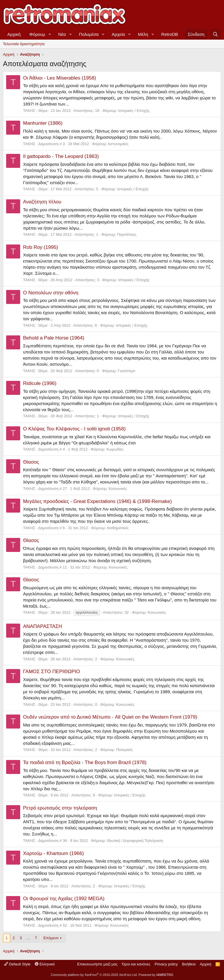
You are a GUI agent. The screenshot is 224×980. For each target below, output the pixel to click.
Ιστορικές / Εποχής (134, 111)
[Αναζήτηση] (215, 34)
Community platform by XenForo (94, 975)
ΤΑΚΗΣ (29, 111)
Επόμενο (51, 938)
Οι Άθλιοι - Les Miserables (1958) (60, 78)
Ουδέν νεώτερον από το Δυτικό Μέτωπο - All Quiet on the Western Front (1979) (110, 717)
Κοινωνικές (118, 489)
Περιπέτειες (127, 234)
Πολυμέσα (89, 34)
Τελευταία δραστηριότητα (24, 44)
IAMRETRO (165, 975)
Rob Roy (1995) (41, 247)
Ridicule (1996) (40, 383)
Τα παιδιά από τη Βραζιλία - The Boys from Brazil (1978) (85, 762)
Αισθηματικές (118, 528)
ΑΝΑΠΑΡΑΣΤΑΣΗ (43, 626)
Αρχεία (118, 34)
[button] (50, 34)
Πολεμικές (125, 750)
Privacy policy (166, 964)
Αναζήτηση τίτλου (42, 202)
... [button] (28, 938)
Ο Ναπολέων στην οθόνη (51, 293)
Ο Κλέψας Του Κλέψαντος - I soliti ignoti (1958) (74, 429)
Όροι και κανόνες (136, 964)
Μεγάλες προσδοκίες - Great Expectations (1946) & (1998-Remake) (97, 501)
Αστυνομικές (118, 144)
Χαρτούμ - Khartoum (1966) (53, 853)
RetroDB (170, 34)
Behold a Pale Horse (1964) (54, 338)
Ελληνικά (45, 964)
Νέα (62, 34)
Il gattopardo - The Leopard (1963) (61, 156)
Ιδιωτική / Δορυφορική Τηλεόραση (135, 841)
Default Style (17, 964)
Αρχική (14, 34)
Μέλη (143, 34)
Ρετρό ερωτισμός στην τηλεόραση (60, 808)
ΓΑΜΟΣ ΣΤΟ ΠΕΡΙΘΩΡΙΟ (51, 672)
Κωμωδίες (115, 449)
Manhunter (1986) (43, 123)
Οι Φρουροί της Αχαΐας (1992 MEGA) (64, 899)
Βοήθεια (189, 964)
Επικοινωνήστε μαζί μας (97, 964)
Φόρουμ (37, 34)
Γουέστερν (127, 371)
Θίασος (31, 462)
